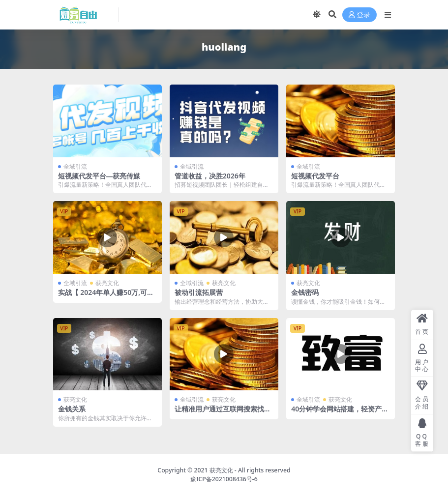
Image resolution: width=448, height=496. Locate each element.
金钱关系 (72, 409)
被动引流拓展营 (199, 292)
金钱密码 (305, 292)
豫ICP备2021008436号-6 (224, 479)
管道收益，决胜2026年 (210, 176)
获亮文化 (107, 283)
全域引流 (75, 166)
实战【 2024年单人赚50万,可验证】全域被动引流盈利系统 (106, 296)
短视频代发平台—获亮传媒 (99, 176)
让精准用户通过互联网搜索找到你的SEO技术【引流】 (223, 413)
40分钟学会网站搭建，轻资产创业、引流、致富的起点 (340, 413)
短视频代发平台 (315, 176)
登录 (359, 15)
